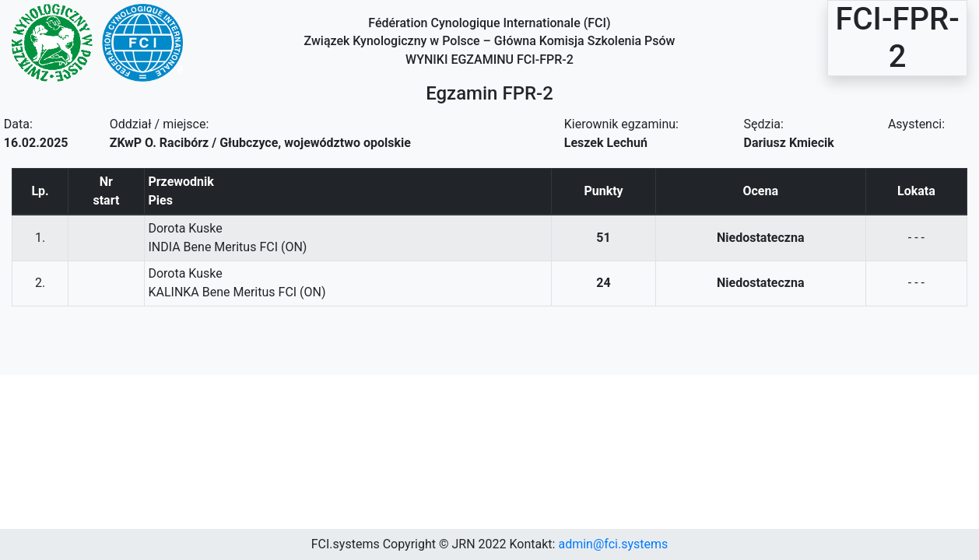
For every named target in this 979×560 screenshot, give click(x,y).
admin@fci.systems (613, 544)
